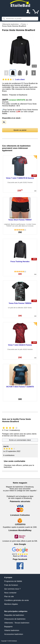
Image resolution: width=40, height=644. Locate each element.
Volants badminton (12, 630)
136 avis (24, 556)
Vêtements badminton (10, 24)
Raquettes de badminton (14, 615)
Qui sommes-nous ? (12, 589)
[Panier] (36, 12)
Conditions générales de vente (17, 600)
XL (4, 122)
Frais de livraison (11, 585)
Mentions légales (11, 604)
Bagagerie (8, 627)
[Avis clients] (8, 79)
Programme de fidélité (13, 581)
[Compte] (28, 12)
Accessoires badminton (14, 634)
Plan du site (9, 597)
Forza (23, 24)
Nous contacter (10, 593)
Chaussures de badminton (15, 619)
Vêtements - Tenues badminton (17, 623)
